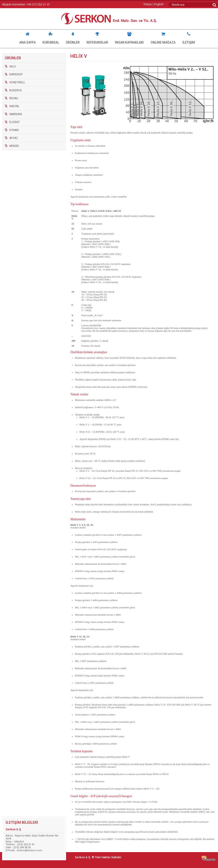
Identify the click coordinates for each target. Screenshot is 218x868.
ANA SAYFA (27, 37)
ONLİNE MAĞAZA (163, 37)
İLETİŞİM (189, 37)
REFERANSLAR (97, 37)
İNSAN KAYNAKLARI (129, 37)
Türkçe (147, 4)
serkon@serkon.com (29, 850)
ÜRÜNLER (73, 37)
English (159, 4)
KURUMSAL (51, 37)
